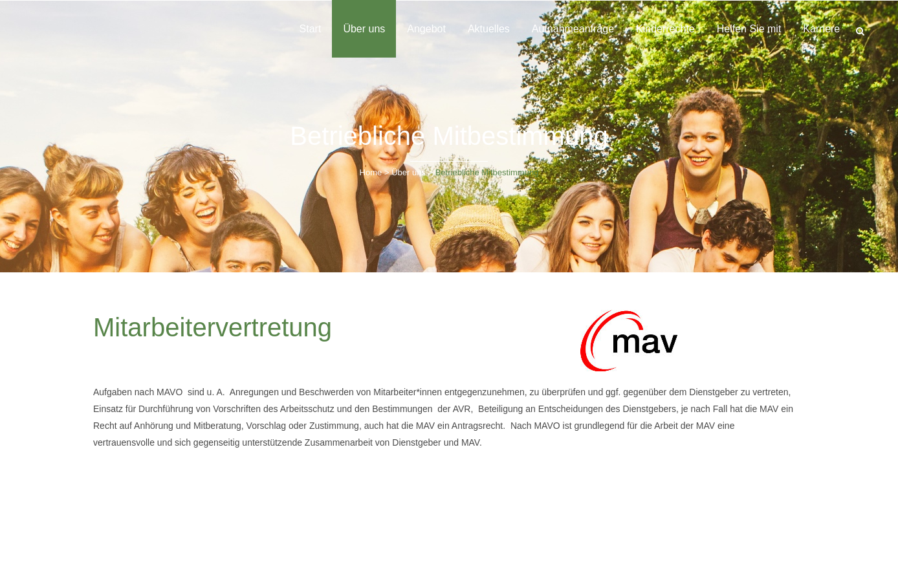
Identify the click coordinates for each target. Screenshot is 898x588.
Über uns (409, 172)
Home (371, 172)
